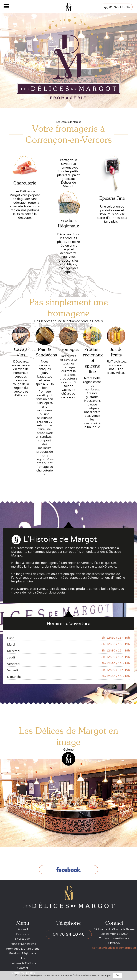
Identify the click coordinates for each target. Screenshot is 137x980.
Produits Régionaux (23, 954)
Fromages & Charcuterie (23, 949)
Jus (23, 958)
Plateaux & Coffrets (23, 963)
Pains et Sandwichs (23, 944)
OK (118, 975)
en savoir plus (105, 975)
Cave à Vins (23, 939)
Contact (23, 968)
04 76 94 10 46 (69, 934)
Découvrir (23, 934)
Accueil (23, 929)
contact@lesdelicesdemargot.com (114, 950)
